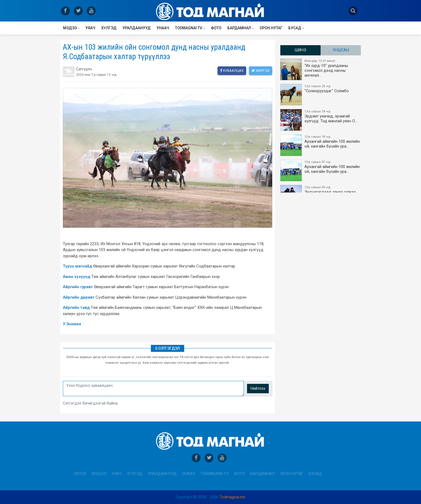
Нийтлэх (258, 389)
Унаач (163, 28)
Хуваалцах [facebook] (232, 71)
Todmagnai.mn (232, 497)
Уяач (90, 28)
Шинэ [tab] (300, 50)
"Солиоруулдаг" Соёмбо (321, 95)
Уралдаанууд (137, 28)
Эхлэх (80, 474)
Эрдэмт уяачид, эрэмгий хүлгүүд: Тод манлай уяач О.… (321, 120)
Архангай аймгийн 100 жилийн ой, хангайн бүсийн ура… (321, 145)
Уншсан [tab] (341, 50)
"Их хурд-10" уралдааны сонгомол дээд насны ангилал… (321, 69)
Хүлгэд (109, 28)
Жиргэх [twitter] (261, 71)
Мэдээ (70, 28)
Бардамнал (239, 28)
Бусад (295, 28)
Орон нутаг (271, 28)
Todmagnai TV (189, 28)
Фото (216, 28)
